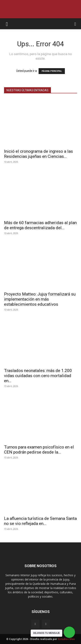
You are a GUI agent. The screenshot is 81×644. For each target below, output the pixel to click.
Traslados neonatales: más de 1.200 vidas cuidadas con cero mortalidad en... (38, 376)
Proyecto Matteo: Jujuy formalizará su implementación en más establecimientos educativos (40, 299)
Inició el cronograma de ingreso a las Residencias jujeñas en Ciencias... (38, 154)
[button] (7, 24)
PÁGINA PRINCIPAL (52, 71)
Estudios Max (66, 639)
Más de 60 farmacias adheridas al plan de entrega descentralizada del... (40, 225)
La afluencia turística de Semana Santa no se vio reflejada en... (40, 521)
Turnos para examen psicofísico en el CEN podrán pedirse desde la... (39, 450)
